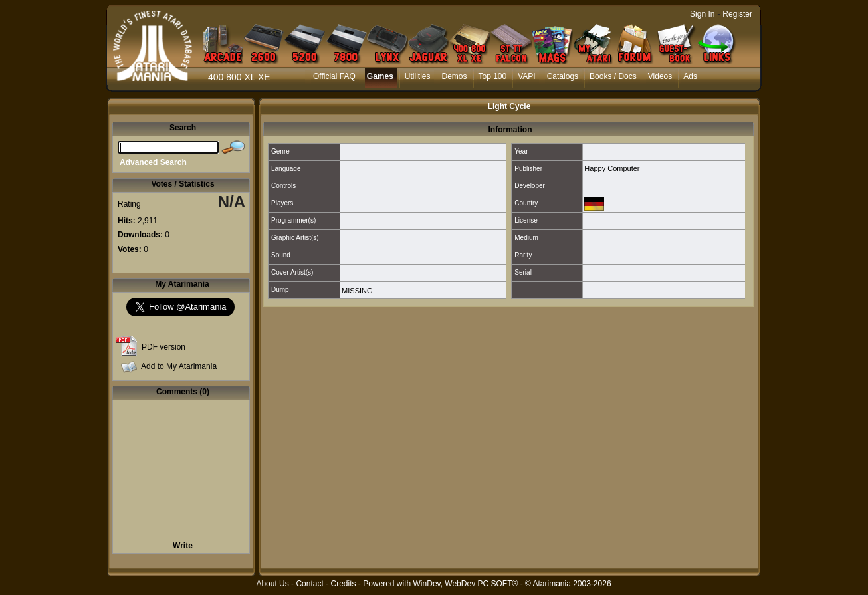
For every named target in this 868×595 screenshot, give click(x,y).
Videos (660, 76)
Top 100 (493, 76)
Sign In (702, 14)
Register (737, 14)
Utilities (418, 76)
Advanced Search (153, 162)
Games (380, 76)
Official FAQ (334, 76)
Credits (343, 584)
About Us (272, 584)
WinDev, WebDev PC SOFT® (466, 584)
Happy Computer (612, 168)
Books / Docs (613, 76)
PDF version (163, 347)
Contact (309, 584)
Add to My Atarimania (179, 366)
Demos (455, 76)
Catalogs (563, 76)
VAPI (526, 76)
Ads (690, 76)
